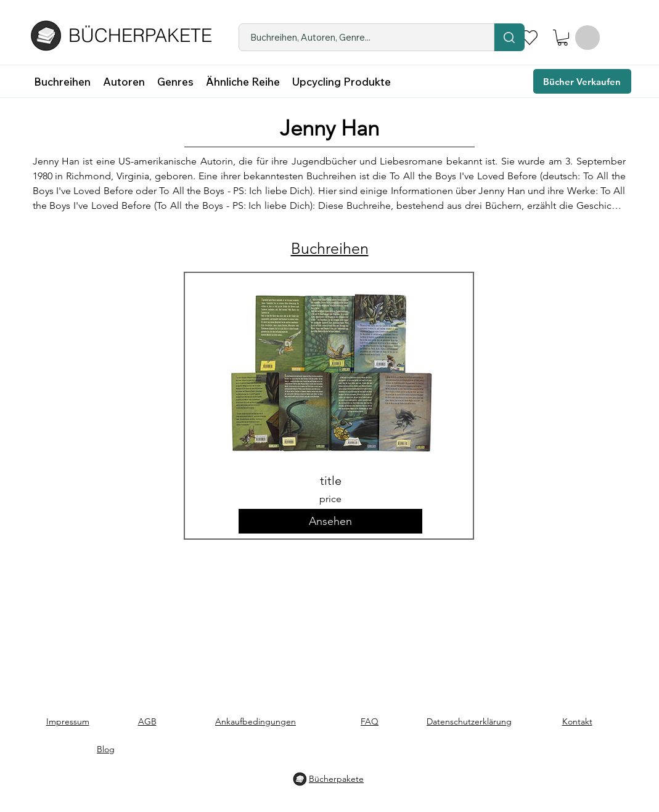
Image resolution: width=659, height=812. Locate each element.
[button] (563, 38)
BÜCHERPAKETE (140, 35)
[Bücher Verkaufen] (582, 81)
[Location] (509, 37)
